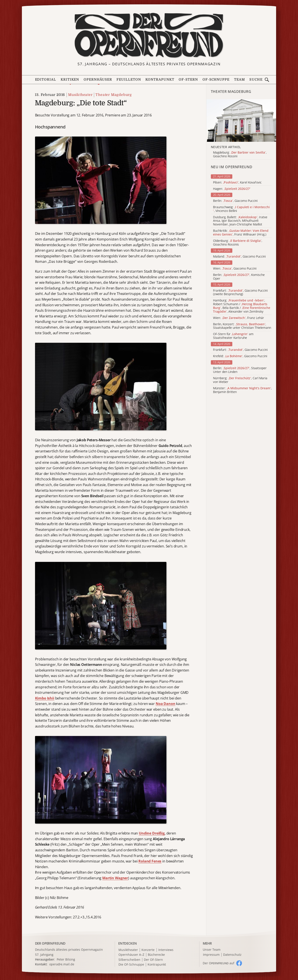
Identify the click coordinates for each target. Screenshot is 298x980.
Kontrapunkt (160, 80)
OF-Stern (188, 80)
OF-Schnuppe (216, 80)
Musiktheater (80, 95)
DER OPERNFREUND (50, 943)
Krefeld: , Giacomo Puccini (240, 356)
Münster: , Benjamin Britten (242, 390)
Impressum (211, 955)
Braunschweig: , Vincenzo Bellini (241, 209)
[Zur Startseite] (149, 35)
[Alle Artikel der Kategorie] (241, 120)
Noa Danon (166, 704)
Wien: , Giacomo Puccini (235, 269)
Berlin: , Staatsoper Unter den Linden (240, 370)
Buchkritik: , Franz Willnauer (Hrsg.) (241, 233)
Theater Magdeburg (114, 95)
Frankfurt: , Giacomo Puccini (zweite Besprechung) (240, 293)
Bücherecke (156, 955)
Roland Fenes (150, 861)
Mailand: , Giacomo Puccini (239, 257)
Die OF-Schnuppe (131, 965)
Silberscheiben (129, 960)
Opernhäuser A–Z (131, 955)
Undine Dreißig (152, 833)
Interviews (166, 950)
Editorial (46, 80)
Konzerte (148, 950)
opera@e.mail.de (62, 964)
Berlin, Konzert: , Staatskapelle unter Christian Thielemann (242, 326)
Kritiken (70, 80)
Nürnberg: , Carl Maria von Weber (240, 380)
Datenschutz (232, 955)
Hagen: (232, 189)
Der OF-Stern (153, 960)
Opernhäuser (98, 80)
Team (240, 80)
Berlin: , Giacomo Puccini (235, 201)
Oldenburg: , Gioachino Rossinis (238, 243)
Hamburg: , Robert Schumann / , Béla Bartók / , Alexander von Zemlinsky (242, 306)
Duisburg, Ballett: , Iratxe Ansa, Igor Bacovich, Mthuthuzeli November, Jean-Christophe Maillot (240, 221)
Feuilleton (129, 80)
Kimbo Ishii (45, 698)
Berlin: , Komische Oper (239, 277)
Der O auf (219, 963)
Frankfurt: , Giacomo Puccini (240, 350)
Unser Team (212, 950)
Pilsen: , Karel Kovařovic (237, 183)
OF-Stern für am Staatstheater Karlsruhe (233, 336)
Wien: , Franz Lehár (239, 318)
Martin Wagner (115, 878)
